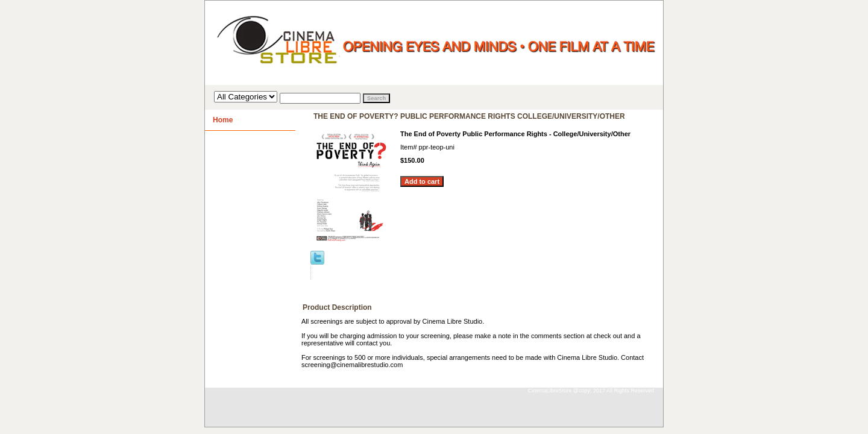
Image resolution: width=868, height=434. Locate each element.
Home (223, 120)
